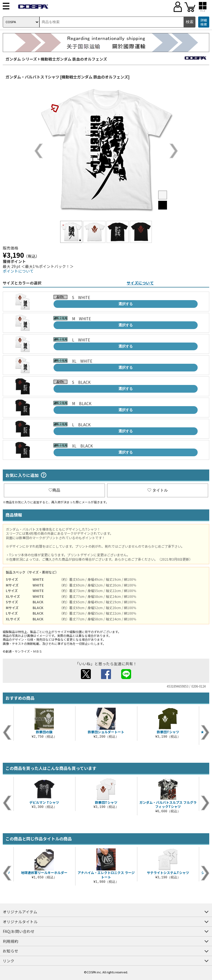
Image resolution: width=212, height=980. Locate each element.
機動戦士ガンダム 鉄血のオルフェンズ (74, 59)
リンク (9, 961)
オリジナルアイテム (20, 912)
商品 (54, 490)
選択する (126, 304)
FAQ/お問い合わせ (19, 931)
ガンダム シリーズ (21, 59)
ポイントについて (18, 271)
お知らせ (10, 951)
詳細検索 (204, 22)
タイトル (158, 490)
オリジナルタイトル (20, 922)
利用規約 (10, 941)
